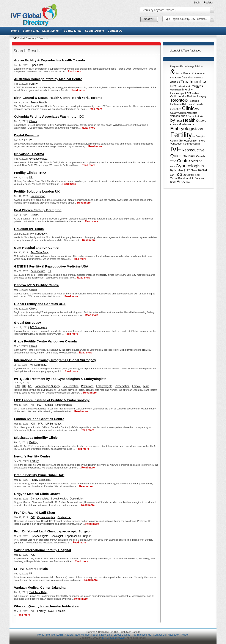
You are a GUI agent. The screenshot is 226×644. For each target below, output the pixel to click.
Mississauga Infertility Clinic (36, 438)
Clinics (182, 113)
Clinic (188, 108)
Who (198, 109)
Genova (184, 141)
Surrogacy (201, 96)
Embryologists (184, 128)
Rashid (202, 170)
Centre (184, 161)
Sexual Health (39, 103)
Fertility (181, 135)
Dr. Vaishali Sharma (29, 154)
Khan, (178, 78)
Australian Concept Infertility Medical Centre (48, 79)
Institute (195, 93)
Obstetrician (77, 499)
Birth (185, 104)
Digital (173, 170)
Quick (176, 156)
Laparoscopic (177, 93)
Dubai (191, 116)
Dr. (187, 100)
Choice (194, 170)
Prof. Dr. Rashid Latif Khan (35, 513)
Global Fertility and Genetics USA (40, 304)
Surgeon (199, 178)
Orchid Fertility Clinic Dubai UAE (39, 475)
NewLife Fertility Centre (32, 456)
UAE (204, 82)
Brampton (200, 136)
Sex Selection (71, 386)
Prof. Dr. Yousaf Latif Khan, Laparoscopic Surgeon (53, 531)
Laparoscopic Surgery (48, 386)
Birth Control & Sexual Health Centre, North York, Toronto (58, 98)
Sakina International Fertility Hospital (42, 550)
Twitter (185, 635)
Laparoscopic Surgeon (78, 536)
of (189, 182)
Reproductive (193, 150)
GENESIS (175, 82)
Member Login (54, 635)
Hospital (199, 104)
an (204, 73)
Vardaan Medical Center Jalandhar (40, 587)
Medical (197, 161)
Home (15, 31)
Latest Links (50, 31)
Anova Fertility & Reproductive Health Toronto (49, 60)
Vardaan (175, 116)
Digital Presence (27, 135)
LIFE (188, 170)
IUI (31, 177)
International (194, 144)
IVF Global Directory (24, 38)
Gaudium (189, 156)
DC (184, 175)
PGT (40, 405)
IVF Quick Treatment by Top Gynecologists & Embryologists (60, 379)
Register (208, 3)
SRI (201, 129)
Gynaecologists (38, 159)
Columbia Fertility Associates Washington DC (49, 116)
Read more (74, 72)
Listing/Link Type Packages (185, 51)
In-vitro (201, 141)
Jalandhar (188, 78)
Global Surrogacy (27, 323)
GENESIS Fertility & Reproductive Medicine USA (51, 266)
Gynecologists (190, 166)
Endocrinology (187, 66)
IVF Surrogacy (39, 234)
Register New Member (78, 635)
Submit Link (31, 31)
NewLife (190, 178)
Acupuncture (38, 271)
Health (189, 120)
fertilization (176, 104)
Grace (187, 73)
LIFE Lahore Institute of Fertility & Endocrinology (52, 400)
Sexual (191, 104)
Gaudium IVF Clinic (29, 229)
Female (137, 386)
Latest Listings (122, 635)
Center (190, 175)
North (173, 182)
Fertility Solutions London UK (37, 191)
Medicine (191, 96)
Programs (175, 66)
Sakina (179, 74)
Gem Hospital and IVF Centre (36, 248)
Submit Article (94, 31)
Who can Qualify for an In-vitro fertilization (47, 606)
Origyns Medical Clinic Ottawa (37, 494)
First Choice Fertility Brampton (38, 210)
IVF (176, 149)
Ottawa (201, 121)
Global (182, 178)
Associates (192, 113)
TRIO (173, 161)
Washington (176, 90)
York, (188, 86)
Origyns (197, 86)
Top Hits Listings (142, 635)
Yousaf (174, 178)
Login (197, 3)
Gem (185, 144)
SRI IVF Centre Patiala (31, 569)
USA (173, 166)
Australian (199, 116)
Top (178, 174)
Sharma (198, 74)
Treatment (191, 82)
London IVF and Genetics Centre (39, 419)
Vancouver (176, 144)
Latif (188, 93)
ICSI (17, 386)
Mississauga (186, 124)
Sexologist (57, 536)
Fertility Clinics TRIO (30, 173)
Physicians (87, 386)
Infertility (187, 89)
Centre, (193, 141)
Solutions (199, 66)
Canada (201, 156)
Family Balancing (40, 480)
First (172, 78)
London (182, 96)
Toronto (177, 100)
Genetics (176, 109)
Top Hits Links (72, 31)
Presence (199, 78)
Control (174, 124)
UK (192, 74)
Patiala (179, 121)
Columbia (195, 101)
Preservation (38, 196)
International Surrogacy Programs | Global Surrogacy (55, 360)
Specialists (37, 65)
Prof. (174, 86)
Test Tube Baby (40, 252)
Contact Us (115, 31)
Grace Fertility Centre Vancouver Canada (45, 341)
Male (146, 386)
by (173, 120)
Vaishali (181, 86)
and (197, 175)
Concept (174, 141)
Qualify (174, 113)
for (194, 136)
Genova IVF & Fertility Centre (36, 285)
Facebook (173, 635)
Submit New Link (102, 635)
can (172, 175)
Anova (182, 182)
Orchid (174, 96)
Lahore (180, 170)
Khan (184, 116)
